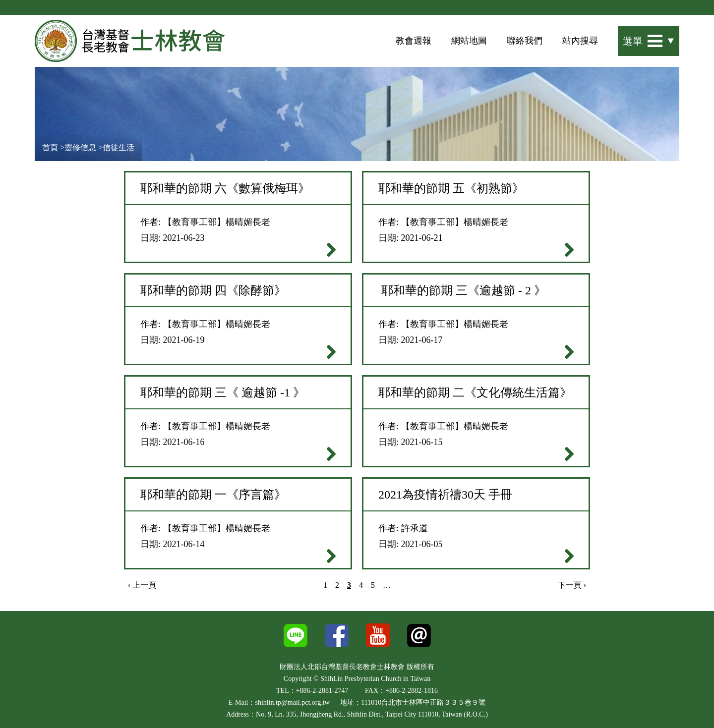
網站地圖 (469, 41)
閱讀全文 (331, 250)
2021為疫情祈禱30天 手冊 (445, 495)
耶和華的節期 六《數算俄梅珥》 (225, 188)
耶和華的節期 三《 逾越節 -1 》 (223, 392)
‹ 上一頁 (142, 585)
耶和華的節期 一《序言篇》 (213, 495)
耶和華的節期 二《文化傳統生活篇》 (475, 392)
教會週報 (414, 41)
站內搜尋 (580, 41)
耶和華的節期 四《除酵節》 (213, 290)
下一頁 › (572, 585)
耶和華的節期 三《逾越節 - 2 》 (462, 290)
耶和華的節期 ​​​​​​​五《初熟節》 (451, 188)
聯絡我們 (525, 41)
